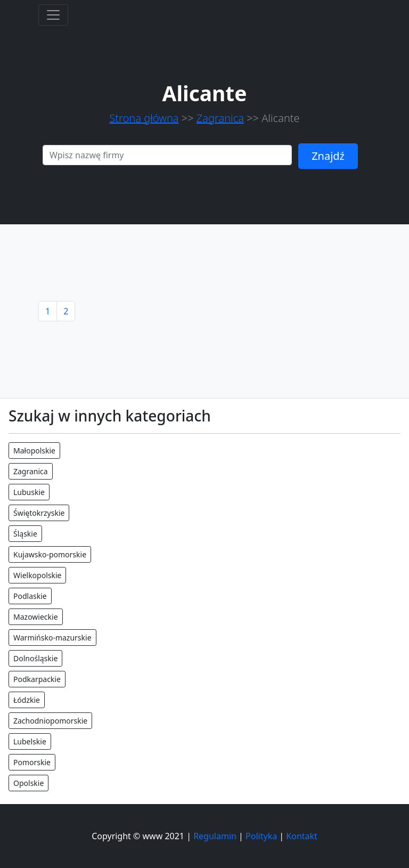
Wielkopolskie (37, 575)
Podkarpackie (37, 679)
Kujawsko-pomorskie (50, 554)
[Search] (167, 155)
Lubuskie (29, 492)
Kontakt (302, 836)
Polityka (261, 836)
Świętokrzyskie (39, 513)
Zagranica (220, 118)
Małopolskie (34, 451)
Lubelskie (30, 741)
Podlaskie (30, 596)
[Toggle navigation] (53, 15)
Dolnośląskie (35, 658)
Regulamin (215, 836)
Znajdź (328, 156)
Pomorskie (32, 762)
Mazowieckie (36, 617)
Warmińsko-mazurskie (52, 638)
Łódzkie (27, 700)
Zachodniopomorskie (50, 721)
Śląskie (25, 534)
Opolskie (28, 783)
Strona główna (144, 118)
